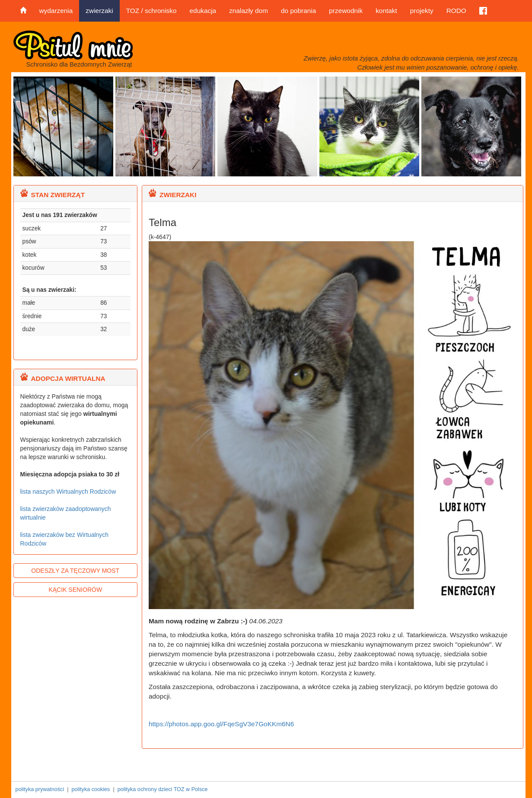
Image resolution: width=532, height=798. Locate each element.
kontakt (386, 11)
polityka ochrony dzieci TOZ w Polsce (163, 789)
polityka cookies (91, 789)
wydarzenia (56, 11)
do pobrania (298, 11)
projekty (422, 11)
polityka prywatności (40, 789)
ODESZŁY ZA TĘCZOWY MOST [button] (75, 571)
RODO (456, 11)
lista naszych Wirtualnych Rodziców (68, 492)
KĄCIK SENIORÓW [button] (75, 590)
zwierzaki (99, 11)
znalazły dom (248, 11)
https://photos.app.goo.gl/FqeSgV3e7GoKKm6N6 (221, 724)
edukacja (203, 11)
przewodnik (346, 11)
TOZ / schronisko (151, 11)
